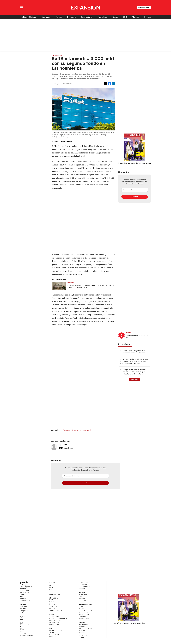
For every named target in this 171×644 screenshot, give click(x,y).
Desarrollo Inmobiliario (58, 618)
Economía (72, 17)
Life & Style (54, 598)
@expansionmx (66, 141)
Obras (115, 17)
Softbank (67, 430)
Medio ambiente (56, 630)
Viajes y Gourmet (27, 635)
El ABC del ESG (85, 586)
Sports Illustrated (85, 604)
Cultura (52, 582)
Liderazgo (83, 596)
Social (52, 632)
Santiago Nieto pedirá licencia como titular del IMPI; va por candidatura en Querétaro (133, 372)
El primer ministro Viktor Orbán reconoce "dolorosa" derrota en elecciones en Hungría (134, 361)
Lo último (124, 344)
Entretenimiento (56, 602)
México (23, 609)
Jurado (81, 637)
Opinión (23, 617)
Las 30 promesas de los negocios (135, 163)
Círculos (23, 629)
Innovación (83, 584)
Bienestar (83, 633)
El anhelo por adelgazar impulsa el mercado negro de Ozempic (134, 352)
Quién (22, 623)
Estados (23, 615)
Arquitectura (54, 622)
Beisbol (82, 608)
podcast (129, 333)
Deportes (53, 604)
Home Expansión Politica (30, 586)
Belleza (23, 633)
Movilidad (53, 637)
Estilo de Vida (84, 635)
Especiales (83, 600)
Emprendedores (58, 55)
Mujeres (136, 17)
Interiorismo (54, 625)
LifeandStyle (25, 601)
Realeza (23, 627)
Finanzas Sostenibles (87, 582)
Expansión (63, 445)
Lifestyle (82, 617)
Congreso (24, 611)
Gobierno (24, 607)
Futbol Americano (86, 610)
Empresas (46, 17)
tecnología (86, 430)
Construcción (55, 616)
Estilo (52, 600)
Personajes (83, 631)
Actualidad (83, 594)
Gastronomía (84, 625)
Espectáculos (25, 625)
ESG (125, 17)
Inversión (76, 430)
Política (59, 17)
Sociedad (24, 619)
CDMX (22, 613)
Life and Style (150, 17)
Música (52, 608)
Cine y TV (53, 606)
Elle (51, 586)
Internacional (87, 17)
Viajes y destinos (86, 629)
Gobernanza (54, 634)
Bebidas (82, 627)
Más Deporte (84, 614)
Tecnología (102, 17)
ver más (135, 380)
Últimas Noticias (29, 17)
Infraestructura (55, 620)
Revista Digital (144, 8)
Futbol (81, 606)
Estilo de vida (55, 594)
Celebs (52, 592)
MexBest (82, 623)
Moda (22, 631)
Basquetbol (83, 612)
